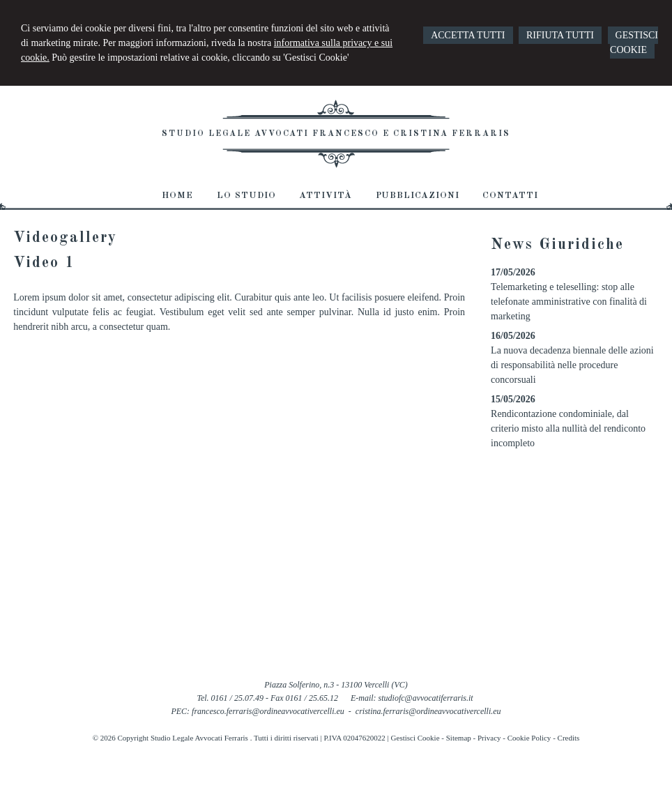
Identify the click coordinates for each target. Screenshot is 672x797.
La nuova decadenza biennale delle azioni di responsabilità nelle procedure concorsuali (572, 365)
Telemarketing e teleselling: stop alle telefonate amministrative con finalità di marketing (569, 302)
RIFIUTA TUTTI (560, 35)
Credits (569, 738)
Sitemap (459, 738)
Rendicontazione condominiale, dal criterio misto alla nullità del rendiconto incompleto (568, 428)
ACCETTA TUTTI (468, 35)
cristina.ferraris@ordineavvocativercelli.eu (428, 711)
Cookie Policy (529, 738)
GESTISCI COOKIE (634, 43)
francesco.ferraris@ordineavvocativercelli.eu (268, 711)
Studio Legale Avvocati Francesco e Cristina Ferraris (336, 134)
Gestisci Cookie (415, 738)
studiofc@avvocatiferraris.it (426, 698)
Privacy (489, 738)
